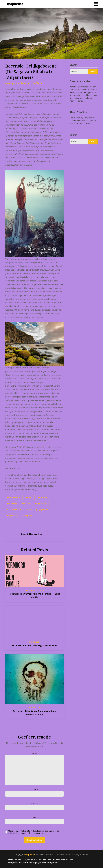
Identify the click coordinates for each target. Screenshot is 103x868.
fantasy (29, 509)
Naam (34, 790)
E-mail (34, 803)
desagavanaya (41, 503)
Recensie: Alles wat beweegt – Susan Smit (34, 645)
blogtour (28, 497)
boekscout (26, 503)
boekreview (12, 503)
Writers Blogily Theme (78, 855)
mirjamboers (13, 516)
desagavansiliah (14, 509)
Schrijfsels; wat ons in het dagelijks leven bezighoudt (33, 863)
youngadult (27, 516)
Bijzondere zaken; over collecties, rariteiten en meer (49, 859)
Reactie (34, 753)
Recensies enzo (14, 497)
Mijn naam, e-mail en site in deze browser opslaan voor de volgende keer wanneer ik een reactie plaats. (34, 832)
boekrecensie (42, 497)
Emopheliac (14, 4)
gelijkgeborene (43, 509)
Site (34, 817)
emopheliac (14, 83)
